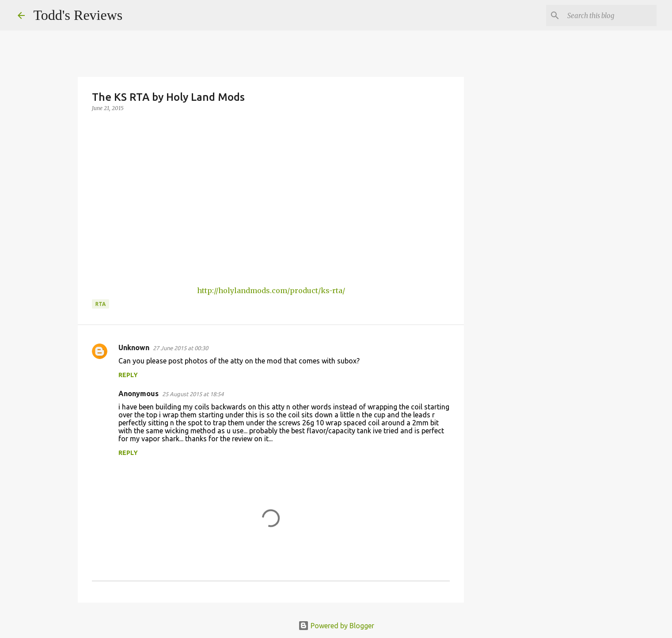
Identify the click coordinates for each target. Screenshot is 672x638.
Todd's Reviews (78, 15)
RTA (101, 304)
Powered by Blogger (336, 626)
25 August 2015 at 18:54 (193, 394)
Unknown (134, 348)
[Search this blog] (610, 15)
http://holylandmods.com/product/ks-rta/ (271, 290)
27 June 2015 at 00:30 (180, 348)
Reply (128, 375)
